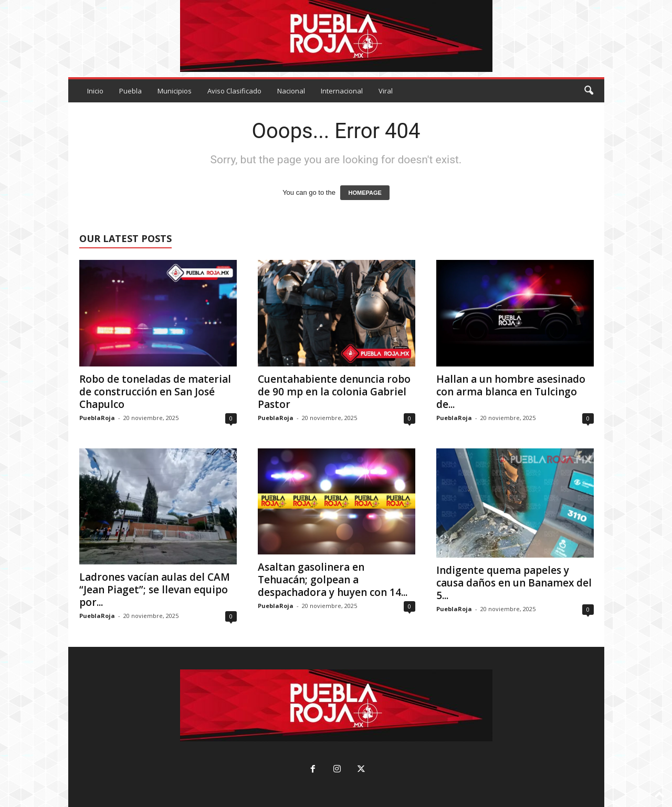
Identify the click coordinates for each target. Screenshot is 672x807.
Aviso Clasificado (234, 91)
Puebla (130, 91)
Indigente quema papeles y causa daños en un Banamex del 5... (514, 583)
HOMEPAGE (365, 193)
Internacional (342, 91)
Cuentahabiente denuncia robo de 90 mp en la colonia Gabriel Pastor (334, 392)
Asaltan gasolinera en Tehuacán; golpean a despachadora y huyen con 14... (333, 580)
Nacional (291, 91)
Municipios (175, 91)
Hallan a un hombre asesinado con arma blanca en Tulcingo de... (511, 392)
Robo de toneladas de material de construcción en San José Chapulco (155, 392)
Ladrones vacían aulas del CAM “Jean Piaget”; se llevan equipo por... (155, 590)
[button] (589, 91)
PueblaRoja (97, 418)
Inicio (95, 91)
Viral (386, 91)
